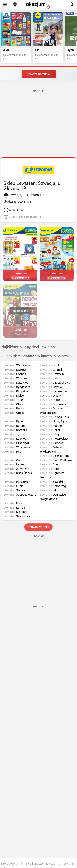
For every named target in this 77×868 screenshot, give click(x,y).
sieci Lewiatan (28, 347)
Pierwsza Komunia (38, 74)
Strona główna (9, 864)
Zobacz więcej (38, 527)
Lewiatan (69, 864)
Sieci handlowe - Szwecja (41, 864)
